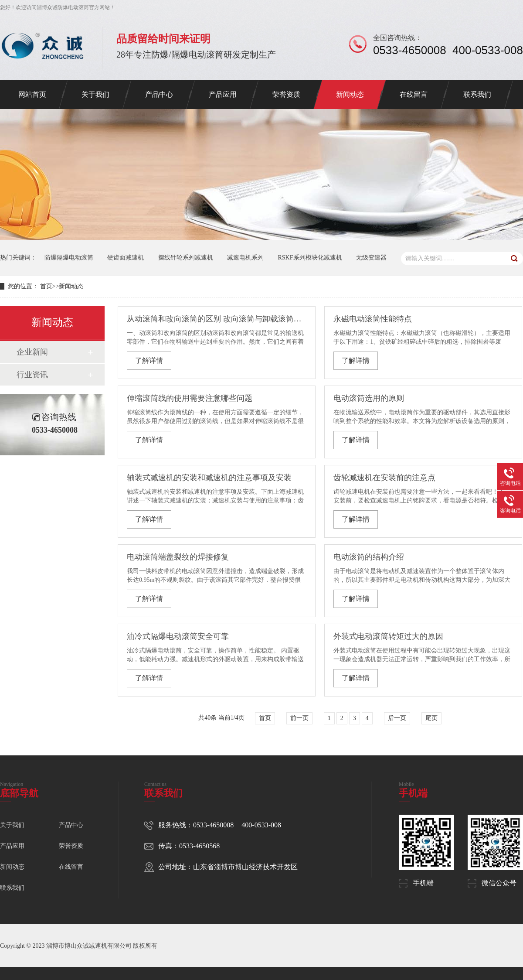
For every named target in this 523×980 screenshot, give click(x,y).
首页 (46, 286)
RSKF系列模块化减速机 (310, 258)
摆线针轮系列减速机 (186, 258)
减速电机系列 (245, 258)
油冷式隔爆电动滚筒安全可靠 (178, 636)
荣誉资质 (286, 94)
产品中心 (159, 94)
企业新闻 (32, 352)
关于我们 (95, 94)
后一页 (397, 718)
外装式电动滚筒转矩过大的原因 (388, 636)
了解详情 (149, 360)
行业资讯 (32, 375)
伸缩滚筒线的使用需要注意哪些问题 (190, 398)
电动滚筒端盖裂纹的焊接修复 (178, 557)
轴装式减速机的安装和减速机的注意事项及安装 (209, 478)
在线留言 (414, 94)
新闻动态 (350, 94)
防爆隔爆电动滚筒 (69, 258)
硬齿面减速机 (126, 258)
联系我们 (477, 94)
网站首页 (32, 94)
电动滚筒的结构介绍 (369, 557)
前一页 (299, 718)
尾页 (431, 718)
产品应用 (223, 94)
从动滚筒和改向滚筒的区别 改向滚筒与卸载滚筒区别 (216, 319)
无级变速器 (371, 258)
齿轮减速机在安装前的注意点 (384, 478)
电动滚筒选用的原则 (369, 398)
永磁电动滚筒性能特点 (373, 319)
